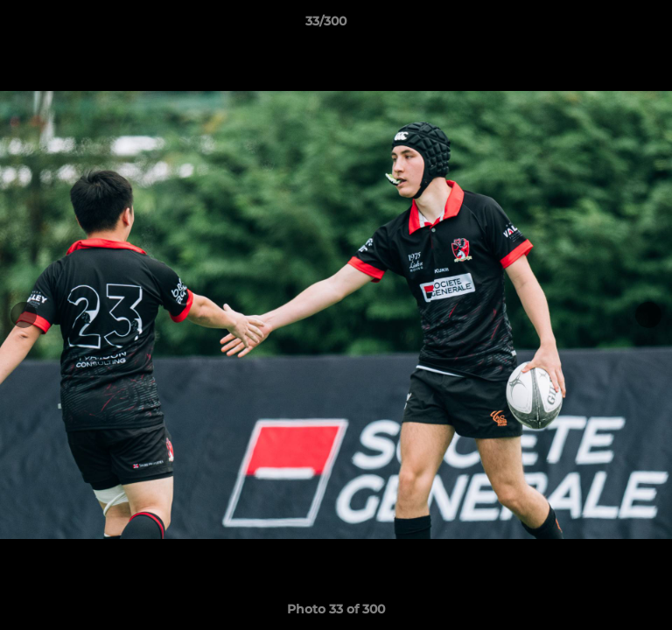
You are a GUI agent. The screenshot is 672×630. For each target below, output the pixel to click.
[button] (609, 25)
